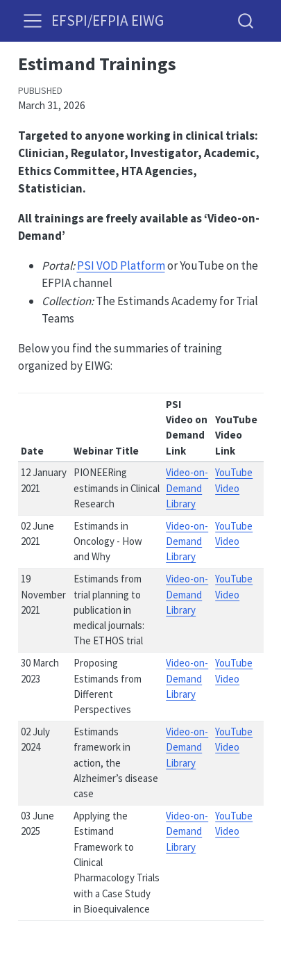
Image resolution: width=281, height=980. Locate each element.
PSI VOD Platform (121, 266)
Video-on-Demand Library (187, 488)
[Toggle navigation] (33, 21)
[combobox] (246, 21)
